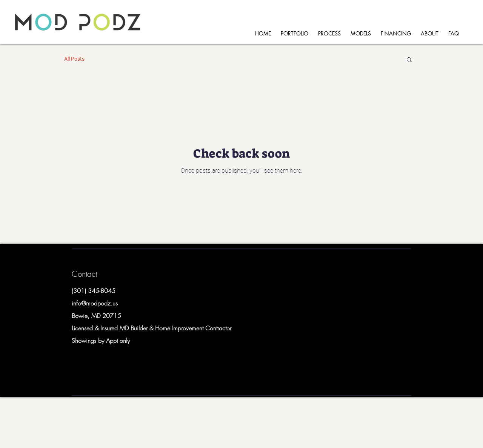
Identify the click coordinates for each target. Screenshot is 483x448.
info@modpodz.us (95, 303)
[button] (409, 60)
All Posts (74, 59)
